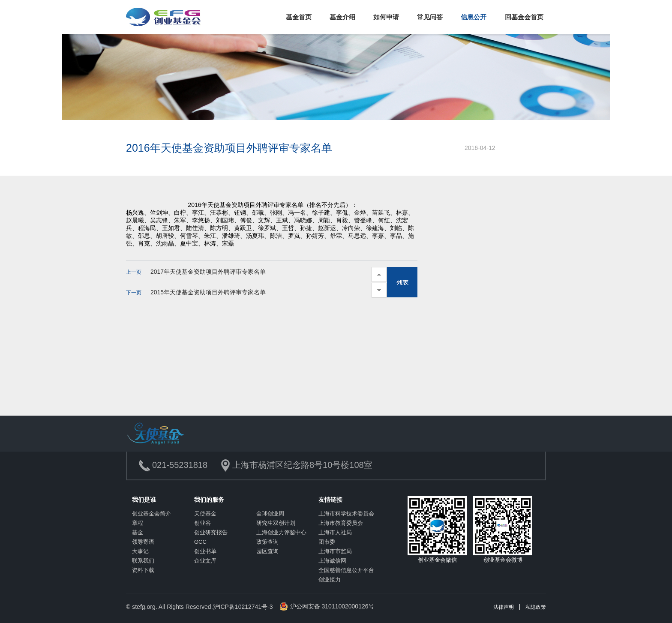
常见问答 (430, 17)
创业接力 (330, 580)
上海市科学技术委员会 (346, 514)
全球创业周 (270, 514)
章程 (138, 523)
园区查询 (267, 551)
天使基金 (205, 514)
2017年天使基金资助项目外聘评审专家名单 (196, 272)
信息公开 (474, 17)
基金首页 (299, 17)
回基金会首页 (524, 17)
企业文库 (205, 561)
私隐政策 (536, 607)
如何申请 (386, 17)
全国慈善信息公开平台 (346, 570)
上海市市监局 (335, 551)
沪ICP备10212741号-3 (243, 607)
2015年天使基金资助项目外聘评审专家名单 (196, 292)
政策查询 (267, 542)
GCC (200, 542)
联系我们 (143, 561)
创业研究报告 (211, 532)
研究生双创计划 (276, 523)
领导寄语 (143, 542)
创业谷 (202, 523)
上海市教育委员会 (341, 523)
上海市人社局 (335, 532)
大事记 (140, 551)
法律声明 (504, 607)
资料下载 (143, 570)
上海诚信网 (332, 561)
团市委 (327, 542)
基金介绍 (342, 17)
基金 (138, 532)
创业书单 (205, 551)
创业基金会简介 (151, 514)
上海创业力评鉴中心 (281, 532)
